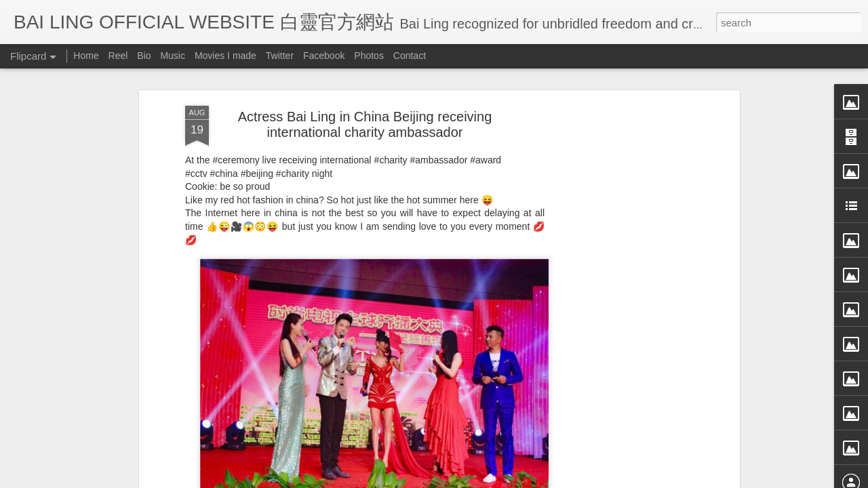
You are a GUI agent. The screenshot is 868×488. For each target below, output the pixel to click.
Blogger (518, 479)
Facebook (324, 56)
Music (173, 56)
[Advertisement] (619, 270)
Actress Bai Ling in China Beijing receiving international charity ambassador (365, 76)
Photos (369, 56)
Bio (144, 56)
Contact (410, 56)
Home (86, 56)
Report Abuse (558, 479)
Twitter (280, 56)
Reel (118, 56)
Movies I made (225, 56)
